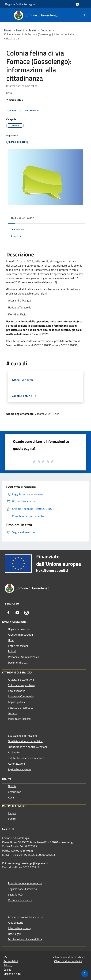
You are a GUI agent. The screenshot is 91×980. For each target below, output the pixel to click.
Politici (12, 651)
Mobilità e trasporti (19, 719)
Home (8, 30)
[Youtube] (17, 613)
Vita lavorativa (17, 691)
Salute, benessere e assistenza (26, 758)
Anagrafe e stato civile (21, 680)
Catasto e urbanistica (21, 708)
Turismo (13, 713)
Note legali (14, 934)
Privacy (8, 965)
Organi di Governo (19, 629)
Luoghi (12, 813)
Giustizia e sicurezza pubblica (25, 741)
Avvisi (32, 30)
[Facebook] (8, 613)
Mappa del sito (12, 974)
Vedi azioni (32, 111)
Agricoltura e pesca (19, 769)
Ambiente (14, 752)
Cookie (7, 970)
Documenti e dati (18, 662)
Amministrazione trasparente (25, 917)
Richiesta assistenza (20, 900)
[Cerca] (84, 15)
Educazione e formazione (23, 736)
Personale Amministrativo (23, 657)
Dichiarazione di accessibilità (25, 939)
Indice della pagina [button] (22, 218)
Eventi (12, 819)
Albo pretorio (16, 923)
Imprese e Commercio (21, 696)
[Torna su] (85, 974)
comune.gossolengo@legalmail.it (28, 863)
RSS (6, 957)
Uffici (11, 640)
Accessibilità (11, 961)
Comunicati (15, 792)
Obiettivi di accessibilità (68, 961)
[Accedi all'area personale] (77, 4)
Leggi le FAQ (15, 894)
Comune (46, 30)
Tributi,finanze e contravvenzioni (27, 747)
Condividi (15, 111)
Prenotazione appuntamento (25, 883)
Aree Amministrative (20, 635)
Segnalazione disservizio (22, 889)
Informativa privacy (20, 928)
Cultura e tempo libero (21, 685)
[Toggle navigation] (7, 15)
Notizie (12, 786)
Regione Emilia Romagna (20, 4)
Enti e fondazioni (18, 646)
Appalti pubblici (17, 702)
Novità (20, 30)
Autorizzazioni (16, 764)
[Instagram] (26, 613)
